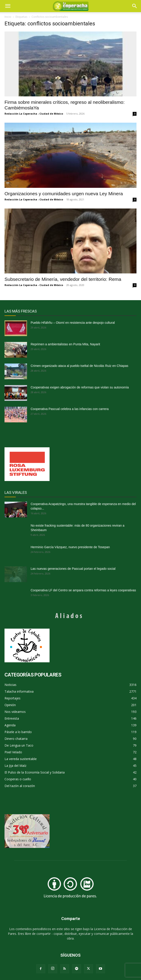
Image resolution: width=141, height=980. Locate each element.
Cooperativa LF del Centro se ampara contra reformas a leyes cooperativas (83, 590)
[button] (135, 6)
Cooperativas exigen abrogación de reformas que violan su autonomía (80, 387)
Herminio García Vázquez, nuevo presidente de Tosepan (70, 547)
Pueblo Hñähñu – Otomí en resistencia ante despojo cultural (73, 323)
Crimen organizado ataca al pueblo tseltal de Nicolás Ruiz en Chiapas (79, 366)
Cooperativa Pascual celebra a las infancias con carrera (70, 409)
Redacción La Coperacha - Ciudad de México (34, 114)
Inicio (8, 17)
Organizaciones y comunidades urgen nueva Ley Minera (64, 194)
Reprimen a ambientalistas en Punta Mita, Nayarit (65, 344)
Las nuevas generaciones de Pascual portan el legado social (73, 569)
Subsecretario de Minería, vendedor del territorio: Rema (63, 279)
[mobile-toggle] (8, 6)
